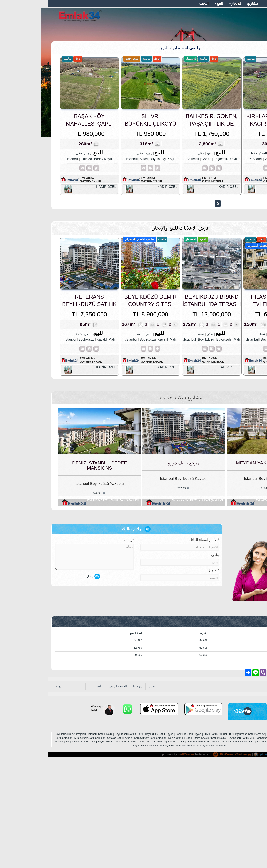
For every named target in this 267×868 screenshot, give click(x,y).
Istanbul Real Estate (221, 847)
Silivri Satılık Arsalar (168, 839)
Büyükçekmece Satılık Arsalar (199, 839)
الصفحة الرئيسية (69, 792)
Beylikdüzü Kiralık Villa (94, 847)
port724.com (138, 859)
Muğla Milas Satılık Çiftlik (33, 847)
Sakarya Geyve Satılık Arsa (166, 850)
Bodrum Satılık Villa (246, 847)
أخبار (50, 792)
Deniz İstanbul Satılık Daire (137, 843)
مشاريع (205, 3)
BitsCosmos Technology (185, 859)
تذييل (104, 792)
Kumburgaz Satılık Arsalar (42, 843)
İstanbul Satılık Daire (53, 839)
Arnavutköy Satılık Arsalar (103, 843)
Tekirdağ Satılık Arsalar (123, 847)
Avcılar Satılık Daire (166, 843)
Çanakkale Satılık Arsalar (224, 843)
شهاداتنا (90, 792)
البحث (156, 3)
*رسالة (81, 645)
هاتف (167, 660)
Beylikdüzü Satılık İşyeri (112, 839)
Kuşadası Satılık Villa (98, 850)
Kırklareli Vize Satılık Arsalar (155, 847)
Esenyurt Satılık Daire (232, 839)
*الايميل (166, 676)
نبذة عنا (11, 792)
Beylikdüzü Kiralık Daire (64, 847)
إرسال (46, 682)
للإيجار (187, 3)
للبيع (171, 3)
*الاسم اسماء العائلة (156, 645)
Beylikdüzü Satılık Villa (194, 843)
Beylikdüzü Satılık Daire (81, 839)
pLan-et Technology (222, 859)
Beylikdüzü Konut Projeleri (23, 839)
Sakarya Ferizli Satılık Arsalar (130, 850)
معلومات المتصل (236, 3)
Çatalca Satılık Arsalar (73, 843)
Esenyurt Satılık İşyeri (141, 839)
